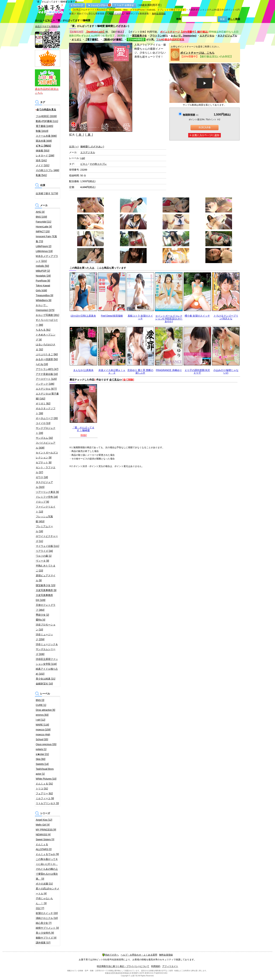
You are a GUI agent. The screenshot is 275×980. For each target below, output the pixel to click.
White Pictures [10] (46, 779)
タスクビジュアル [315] (44, 485)
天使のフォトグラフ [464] (46, 607)
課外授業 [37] (43, 943)
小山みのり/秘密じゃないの (226, 371)
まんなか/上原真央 (83, 370)
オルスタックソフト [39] (46, 411)
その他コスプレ (98, 164)
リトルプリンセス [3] (47, 803)
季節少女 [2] (42, 615)
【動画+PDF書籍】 (113, 39)
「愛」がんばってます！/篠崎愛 (83, 429)
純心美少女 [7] (44, 923)
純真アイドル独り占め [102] (47, 671)
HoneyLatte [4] (44, 227)
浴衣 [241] (41, 160)
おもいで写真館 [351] (47, 315)
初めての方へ (115, 14)
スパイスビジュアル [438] (46, 445)
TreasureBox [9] (44, 295)
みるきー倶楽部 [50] (47, 359)
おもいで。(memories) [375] (45, 308)
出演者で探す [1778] (47, 193)
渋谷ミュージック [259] (44, 637)
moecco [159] (43, 730)
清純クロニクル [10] (47, 918)
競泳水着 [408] (44, 141)
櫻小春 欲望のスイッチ (197, 316)
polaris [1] (41, 749)
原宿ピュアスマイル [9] (46, 578)
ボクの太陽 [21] (44, 884)
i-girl (83, 158)
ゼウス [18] (42, 477)
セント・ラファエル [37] (46, 470)
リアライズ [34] (44, 551)
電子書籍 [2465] (44, 126)
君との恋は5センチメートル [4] (48, 891)
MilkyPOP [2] (43, 271)
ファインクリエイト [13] (46, 509)
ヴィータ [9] (42, 561)
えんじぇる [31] (44, 784)
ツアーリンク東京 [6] (47, 492)
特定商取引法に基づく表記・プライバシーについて (123, 966)
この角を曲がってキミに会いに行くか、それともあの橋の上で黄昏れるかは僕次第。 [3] (47, 869)
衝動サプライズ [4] (46, 938)
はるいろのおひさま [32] (46, 347)
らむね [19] (42, 364)
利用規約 (156, 966)
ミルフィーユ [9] (45, 798)
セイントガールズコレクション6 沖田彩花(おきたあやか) (169, 319)
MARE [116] (42, 725)
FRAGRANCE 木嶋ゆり (169, 370)
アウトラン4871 (159, 36)
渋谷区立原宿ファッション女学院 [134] (47, 661)
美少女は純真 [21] (46, 679)
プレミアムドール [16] (44, 529)
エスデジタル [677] (46, 389)
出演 (74, 147)
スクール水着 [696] (46, 136)
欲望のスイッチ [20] (47, 913)
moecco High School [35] (43, 737)
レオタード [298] (45, 155)
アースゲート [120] (46, 379)
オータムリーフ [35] (47, 418)
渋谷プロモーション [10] (46, 627)
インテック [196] (45, 384)
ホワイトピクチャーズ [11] (47, 539)
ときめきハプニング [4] (46, 337)
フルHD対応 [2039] (46, 116)
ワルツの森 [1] (44, 556)
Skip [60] (41, 759)
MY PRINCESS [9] (46, 830)
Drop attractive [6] (46, 710)
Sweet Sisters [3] (45, 839)
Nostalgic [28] (43, 276)
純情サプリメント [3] (47, 928)
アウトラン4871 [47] (47, 369)
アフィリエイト (170, 966)
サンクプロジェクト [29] (46, 431)
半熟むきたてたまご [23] (46, 568)
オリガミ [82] (43, 403)
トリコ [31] (42, 789)
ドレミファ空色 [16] (47, 497)
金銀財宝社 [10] (44, 684)
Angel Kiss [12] (44, 820)
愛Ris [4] (41, 620)
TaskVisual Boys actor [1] (45, 771)
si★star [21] (42, 754)
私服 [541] (41, 175)
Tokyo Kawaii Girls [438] (43, 288)
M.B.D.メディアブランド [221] (47, 259)
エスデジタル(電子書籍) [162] (47, 396)
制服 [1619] (42, 131)
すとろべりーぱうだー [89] (47, 322)
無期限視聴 (191, 115)
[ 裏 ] (89, 135)
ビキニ (49, 20)
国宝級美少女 (139, 36)
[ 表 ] (80, 135)
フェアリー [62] (44, 793)
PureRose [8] (43, 281)
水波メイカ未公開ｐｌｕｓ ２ (112, 371)
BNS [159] (41, 217)
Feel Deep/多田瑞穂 (112, 316)
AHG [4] (40, 212)
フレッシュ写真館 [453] (44, 519)
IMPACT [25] (43, 231)
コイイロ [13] (43, 423)
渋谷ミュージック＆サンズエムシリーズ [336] (47, 649)
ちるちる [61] (43, 330)
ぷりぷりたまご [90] (47, 354)
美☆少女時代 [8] (45, 933)
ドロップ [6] (42, 502)
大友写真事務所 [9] (46, 590)
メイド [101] (43, 165)
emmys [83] (42, 715)
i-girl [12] (41, 720)
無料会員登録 (159, 14)
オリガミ (76, 39)
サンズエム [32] (44, 438)
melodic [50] (42, 266)
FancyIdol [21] (43, 222)
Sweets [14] (42, 764)
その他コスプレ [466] (47, 170)
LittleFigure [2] (44, 246)
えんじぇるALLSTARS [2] (44, 847)
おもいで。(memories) (184, 36)
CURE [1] (41, 705)
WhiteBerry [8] (44, 300)
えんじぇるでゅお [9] (47, 854)
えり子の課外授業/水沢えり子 (197, 371)
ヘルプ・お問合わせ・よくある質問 (139, 955)
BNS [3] (40, 700)
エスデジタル (207, 36)
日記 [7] (40, 908)
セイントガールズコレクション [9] (47, 455)
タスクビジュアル (227, 36)
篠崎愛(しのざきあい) (92, 147)
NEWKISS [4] (43, 835)
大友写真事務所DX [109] (44, 598)
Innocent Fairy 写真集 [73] (46, 239)
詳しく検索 (234, 19)
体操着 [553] (43, 151)
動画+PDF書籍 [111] (47, 121)
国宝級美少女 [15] (46, 585)
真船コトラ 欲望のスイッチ (140, 317)
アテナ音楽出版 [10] (47, 374)
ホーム (39, 20)
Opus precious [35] (46, 744)
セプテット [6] (44, 462)
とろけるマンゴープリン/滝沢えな (226, 317)
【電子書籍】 (92, 39)
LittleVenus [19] (44, 251)
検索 (179, 19)
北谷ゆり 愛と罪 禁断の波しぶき (140, 371)
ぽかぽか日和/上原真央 (83, 316)
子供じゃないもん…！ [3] (44, 901)
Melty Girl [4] (43, 825)
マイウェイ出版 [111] (47, 546)
